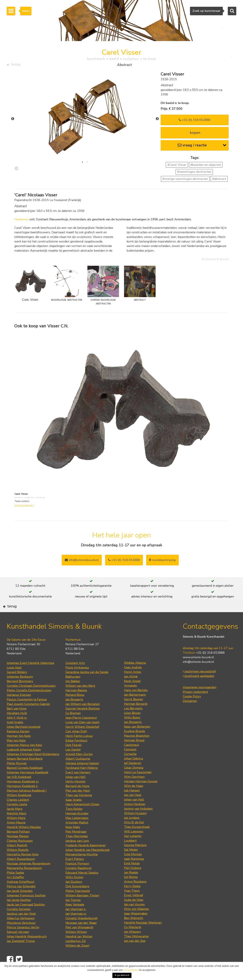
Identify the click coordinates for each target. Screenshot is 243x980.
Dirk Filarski (73, 755)
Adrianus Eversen (19, 705)
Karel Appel (132, 691)
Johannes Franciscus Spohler (26, 905)
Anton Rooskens (135, 892)
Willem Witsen (76, 942)
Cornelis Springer (19, 919)
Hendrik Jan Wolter (79, 946)
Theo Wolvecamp (136, 946)
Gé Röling (131, 887)
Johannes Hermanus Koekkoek (28, 782)
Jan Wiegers (132, 942)
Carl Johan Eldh (76, 741)
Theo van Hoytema (79, 805)
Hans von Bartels (136, 700)
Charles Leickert (18, 810)
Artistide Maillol (77, 832)
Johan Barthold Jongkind (24, 737)
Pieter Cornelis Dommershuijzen (29, 700)
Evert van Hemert (78, 782)
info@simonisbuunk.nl (82, 561)
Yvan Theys (132, 901)
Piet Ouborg (133, 878)
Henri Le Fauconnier (138, 782)
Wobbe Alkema (135, 673)
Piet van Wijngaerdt (79, 937)
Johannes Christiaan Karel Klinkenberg (33, 764)
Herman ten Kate (19, 746)
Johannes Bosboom (20, 687)
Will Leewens (134, 841)
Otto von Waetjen (137, 919)
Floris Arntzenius (77, 677)
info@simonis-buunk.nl (198, 672)
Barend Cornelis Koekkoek (25, 778)
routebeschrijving (162, 561)
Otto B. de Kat (134, 832)
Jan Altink (131, 686)
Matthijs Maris (17, 823)
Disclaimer (190, 711)
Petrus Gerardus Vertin (23, 937)
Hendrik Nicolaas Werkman (143, 933)
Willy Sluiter (75, 887)
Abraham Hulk (17, 723)
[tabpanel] (85, 120)
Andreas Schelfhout (21, 892)
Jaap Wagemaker (136, 923)
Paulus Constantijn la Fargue (27, 709)
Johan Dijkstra (133, 768)
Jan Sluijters (74, 892)
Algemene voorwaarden (200, 697)
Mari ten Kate (16, 750)
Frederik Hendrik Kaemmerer (86, 855)
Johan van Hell (76, 787)
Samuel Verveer (18, 942)
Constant (130, 759)
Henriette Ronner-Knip (23, 864)
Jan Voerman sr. (76, 924)
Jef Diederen (133, 773)
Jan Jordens (132, 828)
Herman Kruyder (77, 823)
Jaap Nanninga (134, 869)
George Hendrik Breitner (83, 718)
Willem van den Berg (80, 696)
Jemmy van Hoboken (138, 819)
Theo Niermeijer (77, 846)
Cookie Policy (192, 707)
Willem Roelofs (18, 860)
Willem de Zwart (78, 956)
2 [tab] (87, 163)
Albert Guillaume (78, 769)
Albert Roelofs (17, 855)
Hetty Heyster (76, 791)
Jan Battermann (135, 705)
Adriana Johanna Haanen (82, 773)
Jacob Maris (15, 819)
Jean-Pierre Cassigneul (81, 728)
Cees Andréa (133, 677)
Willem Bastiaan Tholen (82, 905)
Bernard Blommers (20, 691)
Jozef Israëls (15, 732)
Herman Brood (134, 750)
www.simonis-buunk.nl (198, 667)
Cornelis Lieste (17, 814)
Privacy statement (195, 702)
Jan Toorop (73, 910)
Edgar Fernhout (76, 750)
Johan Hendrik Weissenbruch (27, 946)
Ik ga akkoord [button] (122, 975)
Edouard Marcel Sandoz (82, 883)
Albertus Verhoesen (21, 928)
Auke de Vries (134, 910)
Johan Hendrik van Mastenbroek (87, 860)
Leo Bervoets (133, 718)
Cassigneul (132, 755)
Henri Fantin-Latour (79, 746)
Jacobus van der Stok (21, 924)
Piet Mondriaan (76, 842)
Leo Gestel (73, 760)
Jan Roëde (131, 882)
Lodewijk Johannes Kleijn (24, 760)
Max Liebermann (77, 828)
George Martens (135, 855)
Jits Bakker (73, 691)
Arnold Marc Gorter (79, 764)
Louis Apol (14, 677)
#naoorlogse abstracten (194, 173)
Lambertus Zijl (76, 951)
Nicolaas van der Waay (81, 933)
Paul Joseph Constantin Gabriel (28, 714)
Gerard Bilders (17, 682)
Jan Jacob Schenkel (20, 901)
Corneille (130, 764)
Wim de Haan (134, 796)
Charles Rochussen (20, 851)
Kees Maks (73, 837)
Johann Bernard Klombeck (25, 769)
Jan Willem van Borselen (83, 714)
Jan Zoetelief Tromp (21, 951)
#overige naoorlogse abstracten (185, 180)
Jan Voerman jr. (76, 919)
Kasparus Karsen (18, 741)
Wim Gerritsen (134, 787)
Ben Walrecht (134, 928)
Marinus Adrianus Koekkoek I (27, 801)
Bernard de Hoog (77, 796)
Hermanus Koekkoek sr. (23, 791)
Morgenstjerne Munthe (82, 864)
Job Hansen (132, 800)
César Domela (134, 778)
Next (157, 120)
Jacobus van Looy (77, 851)
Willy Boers (132, 727)
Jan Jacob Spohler (19, 910)
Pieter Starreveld (78, 901)
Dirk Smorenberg (77, 896)
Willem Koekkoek (19, 805)
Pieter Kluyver (17, 773)
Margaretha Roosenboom (24, 878)
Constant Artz (75, 673)
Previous (13, 120)
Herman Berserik (136, 714)
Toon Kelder (74, 819)
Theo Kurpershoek (137, 837)
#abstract (219, 180)
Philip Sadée (15, 883)
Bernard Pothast (18, 842)
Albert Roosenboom (21, 869)
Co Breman (73, 723)
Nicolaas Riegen (18, 846)
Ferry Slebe (132, 896)
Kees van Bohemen (137, 737)
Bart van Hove (17, 718)
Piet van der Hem (78, 801)
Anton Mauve (16, 832)
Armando (130, 696)
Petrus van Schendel (21, 896)
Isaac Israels (74, 810)
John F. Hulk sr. (17, 728)
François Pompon (77, 873)
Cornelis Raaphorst (79, 878)
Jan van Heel (133, 805)
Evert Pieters (75, 869)
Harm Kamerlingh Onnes (82, 814)
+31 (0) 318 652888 (195, 121)
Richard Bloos (75, 705)
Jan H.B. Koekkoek (19, 787)
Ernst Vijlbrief (134, 905)
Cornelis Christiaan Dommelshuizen (31, 696)
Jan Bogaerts (74, 709)
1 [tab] (82, 163)
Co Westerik (133, 937)
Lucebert (130, 851)
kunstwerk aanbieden (199, 686)
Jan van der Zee (135, 951)
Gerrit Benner (134, 709)
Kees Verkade (75, 914)
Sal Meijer (131, 860)
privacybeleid (131, 970)
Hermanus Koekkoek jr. (23, 796)
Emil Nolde (132, 873)
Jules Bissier (132, 723)
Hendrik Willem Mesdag (24, 837)
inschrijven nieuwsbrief (199, 682)
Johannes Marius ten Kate (24, 755)
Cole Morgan (133, 864)
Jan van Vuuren (134, 914)
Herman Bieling (76, 700)
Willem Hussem (135, 823)
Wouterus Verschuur (21, 933)
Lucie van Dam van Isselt (83, 732)
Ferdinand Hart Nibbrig (82, 778)
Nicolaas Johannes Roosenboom (29, 873)
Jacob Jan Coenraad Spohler (26, 914)
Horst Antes (133, 682)
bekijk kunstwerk (24, 507)
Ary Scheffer (15, 887)
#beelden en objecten (206, 166)
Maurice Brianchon (137, 746)
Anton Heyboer (135, 814)
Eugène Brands (135, 741)
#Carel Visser (177, 166)
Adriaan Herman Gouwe (141, 791)
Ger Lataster (133, 846)
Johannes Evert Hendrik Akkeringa (30, 673)
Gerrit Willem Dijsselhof (82, 737)
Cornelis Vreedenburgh (82, 928)
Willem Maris (16, 828)
